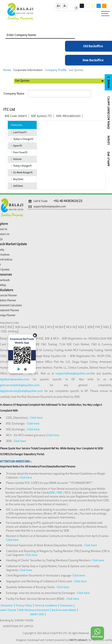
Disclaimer (7, 605)
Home (7, 70)
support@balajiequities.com (73, 373)
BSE (10, 327)
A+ (58, 6)
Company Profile (56, 70)
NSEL (106, 327)
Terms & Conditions (46, 605)
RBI (33, 327)
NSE (2, 327)
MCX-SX (71, 327)
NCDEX (59, 327)
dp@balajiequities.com (15, 379)
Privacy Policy (24, 605)
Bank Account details (64, 610)
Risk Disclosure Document (34, 610)
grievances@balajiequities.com (20, 385)
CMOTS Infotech (78, 640)
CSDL (41, 327)
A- (65, 6)
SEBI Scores (22, 327)
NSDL (81, 327)
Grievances (66, 605)
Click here (36, 418)
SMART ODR (37, 614)
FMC (98, 327)
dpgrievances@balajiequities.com (22, 391)
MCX (50, 327)
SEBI (90, 327)
